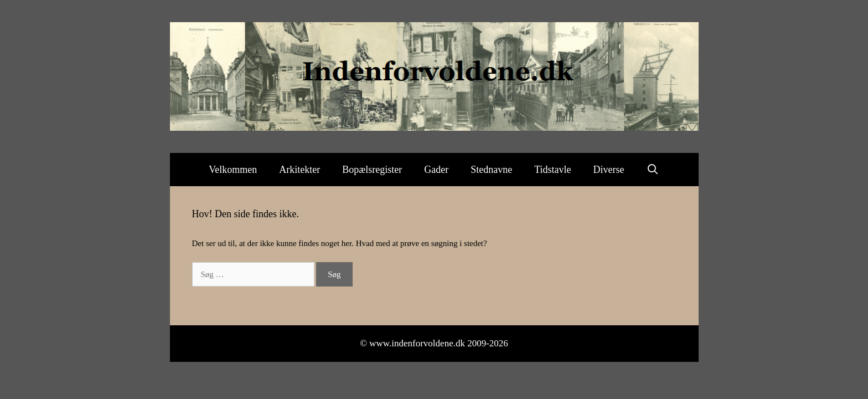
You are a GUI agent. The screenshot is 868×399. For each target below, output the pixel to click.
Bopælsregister (372, 170)
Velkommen (233, 170)
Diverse (609, 170)
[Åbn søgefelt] (653, 170)
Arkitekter (299, 170)
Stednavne (491, 170)
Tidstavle (552, 170)
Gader (436, 170)
